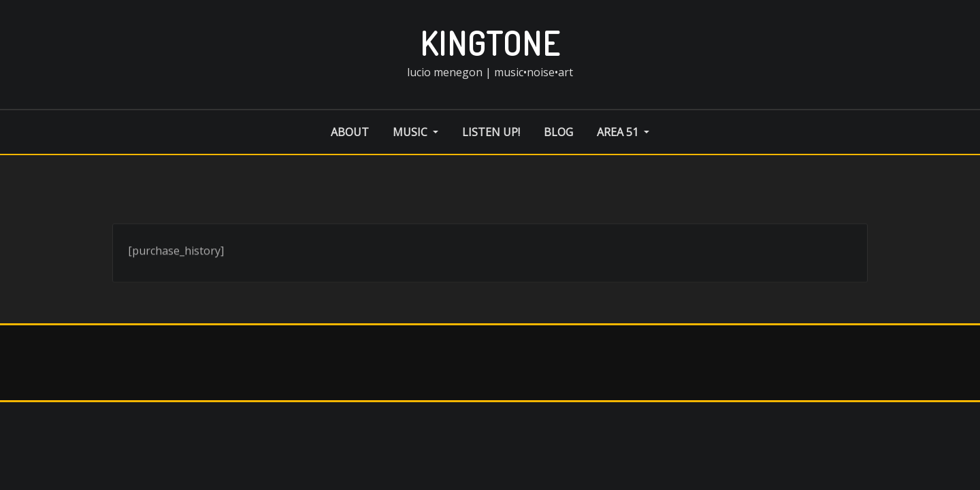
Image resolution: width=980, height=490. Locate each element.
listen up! (491, 132)
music (415, 132)
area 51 (623, 132)
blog (558, 132)
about (350, 132)
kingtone (490, 43)
